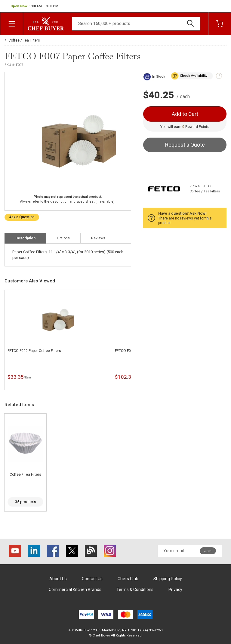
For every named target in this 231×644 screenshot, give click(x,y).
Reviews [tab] (98, 238)
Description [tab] (25, 238)
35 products (26, 502)
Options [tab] (63, 238)
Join (208, 551)
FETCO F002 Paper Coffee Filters (34, 351)
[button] (34, 6)
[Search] (136, 24)
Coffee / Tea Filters (24, 40)
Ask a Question (22, 217)
